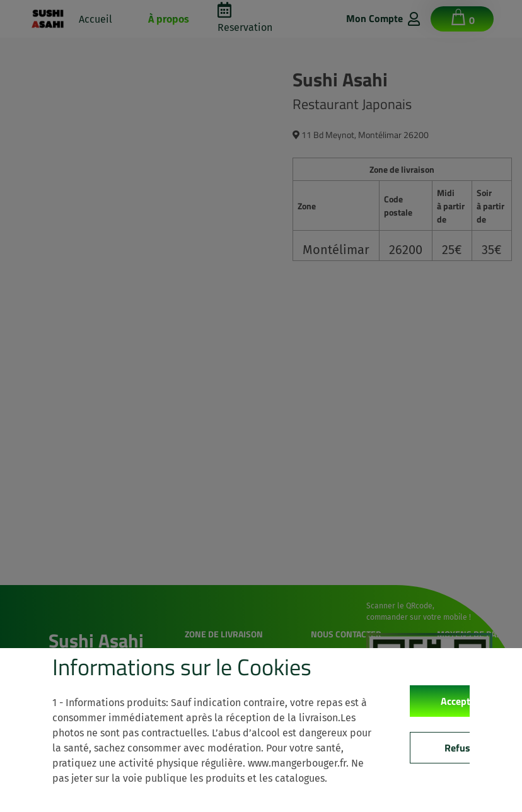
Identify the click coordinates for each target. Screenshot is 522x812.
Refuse (460, 748)
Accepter (460, 701)
